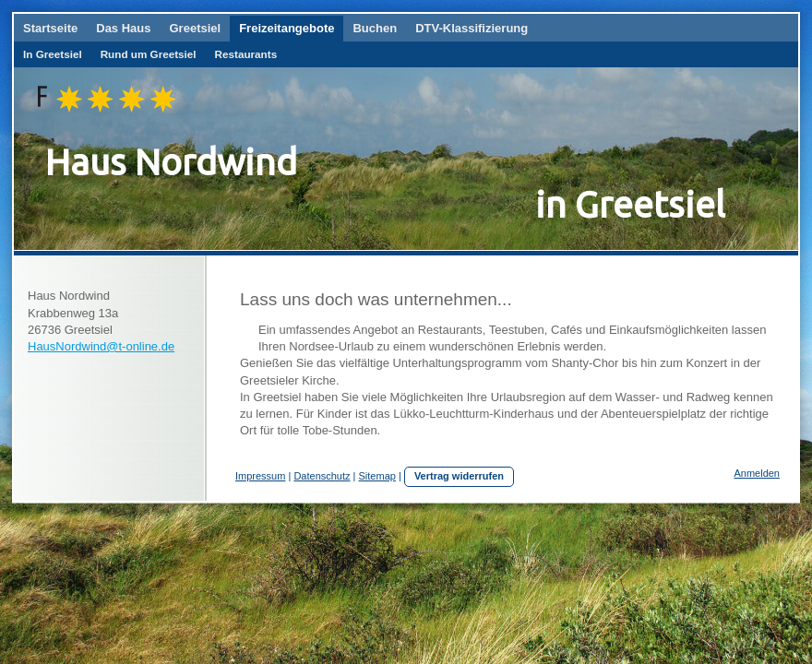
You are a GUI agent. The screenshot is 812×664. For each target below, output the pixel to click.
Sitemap (377, 476)
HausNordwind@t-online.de (101, 346)
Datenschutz (322, 476)
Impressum (260, 476)
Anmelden (757, 473)
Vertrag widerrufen (459, 476)
